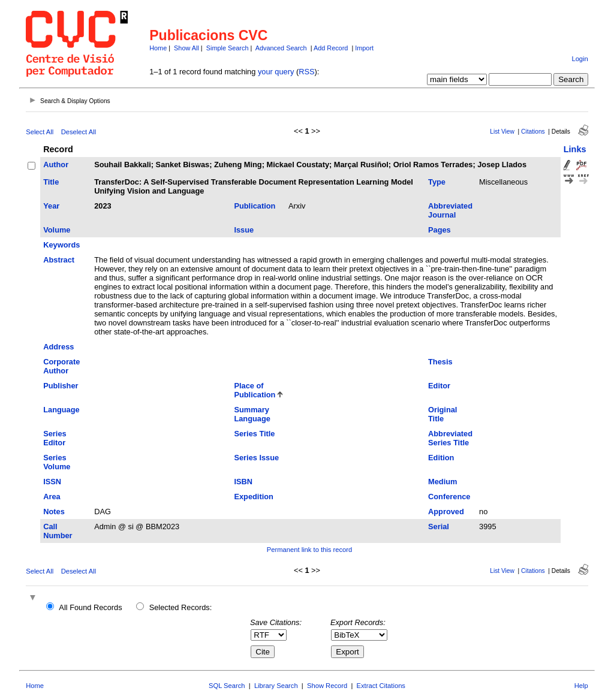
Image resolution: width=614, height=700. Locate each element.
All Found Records (90, 607)
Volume (57, 230)
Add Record (331, 48)
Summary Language (252, 414)
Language (61, 410)
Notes (54, 512)
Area (52, 497)
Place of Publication (255, 390)
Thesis (440, 362)
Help (581, 686)
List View (502, 132)
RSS (306, 72)
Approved (446, 512)
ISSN (52, 482)
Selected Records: (181, 607)
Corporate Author (61, 366)
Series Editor (55, 438)
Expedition (253, 497)
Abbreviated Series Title (450, 438)
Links (575, 149)
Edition (441, 458)
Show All (186, 48)
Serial (439, 526)
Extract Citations (381, 686)
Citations (533, 132)
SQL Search (227, 686)
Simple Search (228, 48)
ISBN (243, 482)
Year (51, 206)
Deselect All (79, 132)
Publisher (61, 386)
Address (58, 347)
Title (51, 182)
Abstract (59, 260)
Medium (443, 482)
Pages (440, 230)
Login (580, 59)
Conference (449, 497)
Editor (439, 386)
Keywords (61, 245)
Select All (40, 132)
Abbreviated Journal (450, 210)
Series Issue (256, 458)
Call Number (58, 531)
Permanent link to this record (309, 550)
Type (437, 182)
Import (364, 48)
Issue (244, 230)
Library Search (276, 686)
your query (276, 72)
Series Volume (57, 462)
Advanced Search (281, 48)
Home (158, 48)
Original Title (443, 414)
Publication (255, 206)
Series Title (254, 434)
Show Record (327, 686)
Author (56, 165)
